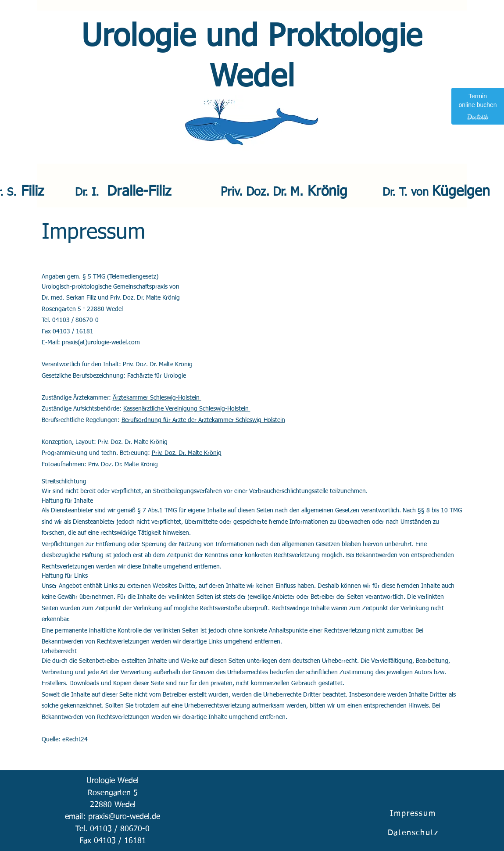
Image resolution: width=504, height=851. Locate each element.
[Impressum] (414, 813)
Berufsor (133, 420)
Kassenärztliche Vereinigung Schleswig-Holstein (187, 409)
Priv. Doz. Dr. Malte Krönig (187, 453)
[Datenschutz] (414, 833)
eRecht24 (75, 740)
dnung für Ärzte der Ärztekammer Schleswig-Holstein (214, 420)
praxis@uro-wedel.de (124, 817)
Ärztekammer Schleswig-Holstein (157, 398)
